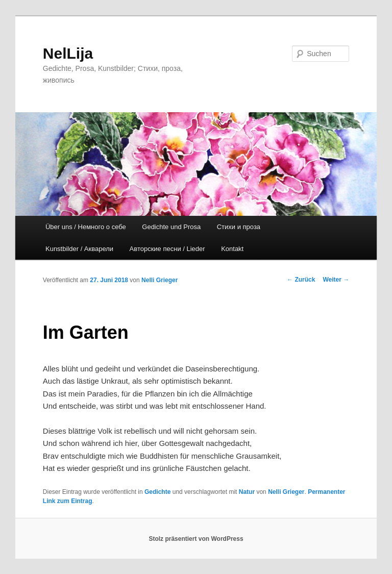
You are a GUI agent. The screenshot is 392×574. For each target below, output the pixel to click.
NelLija (68, 53)
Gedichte (157, 492)
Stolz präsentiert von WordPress (196, 539)
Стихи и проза (239, 227)
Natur (247, 492)
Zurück (301, 280)
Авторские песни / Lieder (167, 249)
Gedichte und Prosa (171, 227)
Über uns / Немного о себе (86, 227)
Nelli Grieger (160, 280)
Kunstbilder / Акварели (79, 249)
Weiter (336, 280)
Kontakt (232, 249)
